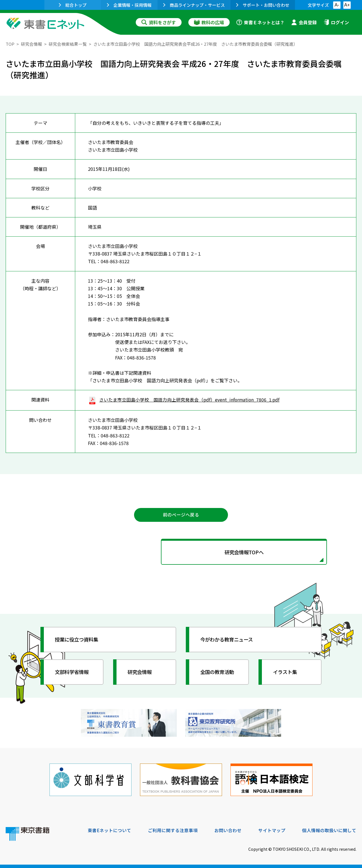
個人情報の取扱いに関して (329, 830)
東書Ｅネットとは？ (260, 22)
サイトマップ (272, 830)
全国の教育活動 (218, 673)
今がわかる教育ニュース (228, 640)
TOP (10, 44)
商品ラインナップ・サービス (194, 5)
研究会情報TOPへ (181, 553)
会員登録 (304, 22)
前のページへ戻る (181, 515)
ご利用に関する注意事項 (173, 830)
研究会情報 (32, 44)
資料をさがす (159, 22)
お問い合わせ (228, 830)
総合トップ (73, 5)
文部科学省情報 (73, 673)
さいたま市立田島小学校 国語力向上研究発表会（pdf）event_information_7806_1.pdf (184, 400)
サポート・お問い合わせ (263, 5)
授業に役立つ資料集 (78, 640)
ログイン (336, 22)
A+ (347, 5)
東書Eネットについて (109, 830)
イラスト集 (286, 673)
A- (337, 5)
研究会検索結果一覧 (68, 44)
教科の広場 (209, 22)
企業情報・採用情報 (129, 5)
